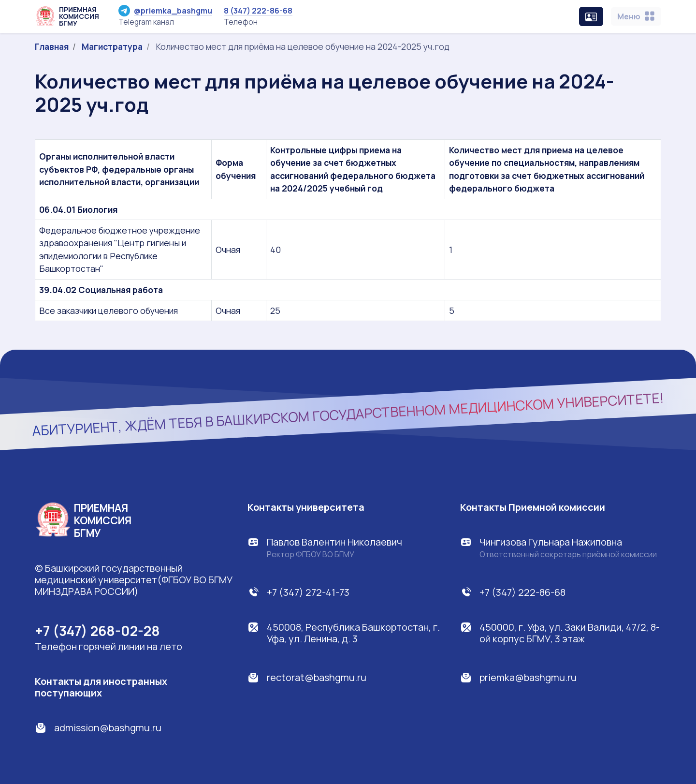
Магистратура (112, 46)
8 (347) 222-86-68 (258, 11)
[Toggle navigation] (636, 16)
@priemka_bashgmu (165, 11)
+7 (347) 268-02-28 (97, 631)
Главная (52, 46)
